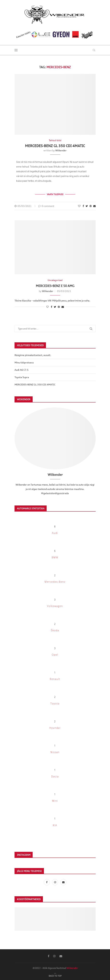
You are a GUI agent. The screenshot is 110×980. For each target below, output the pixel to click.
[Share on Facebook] (83, 206)
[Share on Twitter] (87, 206)
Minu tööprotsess (24, 362)
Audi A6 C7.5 (22, 370)
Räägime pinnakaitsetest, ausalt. (33, 355)
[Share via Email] (94, 206)
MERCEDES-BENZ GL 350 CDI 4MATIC (55, 146)
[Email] (63, 882)
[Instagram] (55, 882)
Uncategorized (55, 280)
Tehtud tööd (55, 140)
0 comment (46, 206)
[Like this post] (79, 206)
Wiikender (61, 150)
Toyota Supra (22, 377)
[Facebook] (47, 882)
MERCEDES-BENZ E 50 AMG (55, 286)
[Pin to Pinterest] (91, 206)
